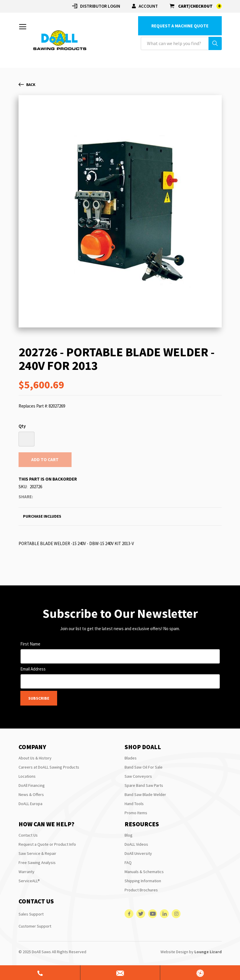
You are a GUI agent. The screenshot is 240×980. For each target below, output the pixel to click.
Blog (129, 835)
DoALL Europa (30, 804)
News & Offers (31, 794)
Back (27, 85)
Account (145, 6)
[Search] (215, 43)
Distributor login (96, 6)
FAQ (128, 863)
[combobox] (181, 43)
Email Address (33, 669)
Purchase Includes (42, 516)
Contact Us (28, 835)
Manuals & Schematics (144, 872)
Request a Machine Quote (180, 26)
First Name (30, 644)
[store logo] (60, 40)
